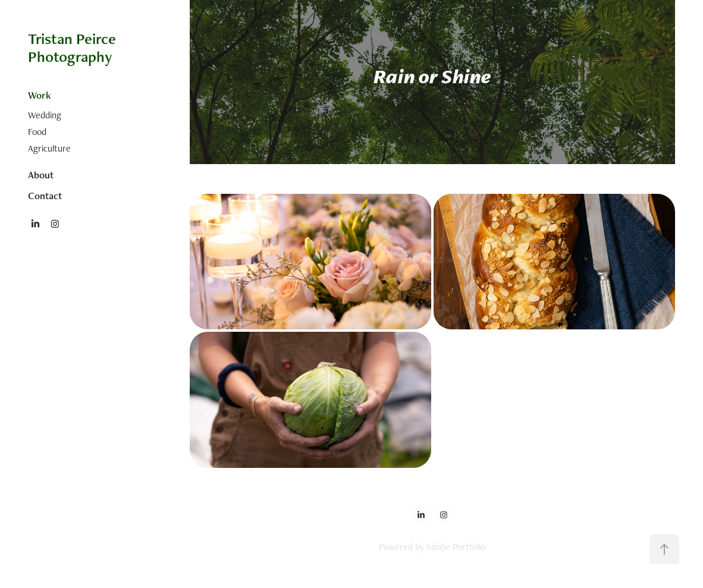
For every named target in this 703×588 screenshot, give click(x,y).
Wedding (45, 115)
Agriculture (49, 148)
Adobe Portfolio (456, 547)
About (41, 175)
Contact (45, 196)
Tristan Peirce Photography (74, 48)
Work (40, 95)
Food (37, 132)
